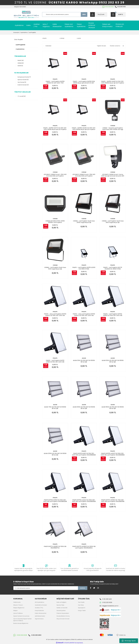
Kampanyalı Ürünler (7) (24, 77)
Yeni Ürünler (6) (22, 82)
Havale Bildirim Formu (63, 616)
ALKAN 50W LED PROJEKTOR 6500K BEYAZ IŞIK (113, 361)
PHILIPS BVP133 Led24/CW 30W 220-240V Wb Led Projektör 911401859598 (84, 501)
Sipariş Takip (60, 605)
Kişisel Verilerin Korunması (21, 616)
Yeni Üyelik (81, 602)
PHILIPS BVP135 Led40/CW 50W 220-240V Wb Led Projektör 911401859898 (113, 454)
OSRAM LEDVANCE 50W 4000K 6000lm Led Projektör (55, 222)
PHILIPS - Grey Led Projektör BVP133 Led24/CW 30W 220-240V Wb (55, 315)
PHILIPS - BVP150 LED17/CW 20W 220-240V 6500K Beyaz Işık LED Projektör (55, 129)
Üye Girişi (81, 605)
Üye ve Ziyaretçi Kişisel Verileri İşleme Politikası (23, 620)
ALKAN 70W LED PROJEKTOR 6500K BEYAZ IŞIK (55, 408)
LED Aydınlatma (40, 602)
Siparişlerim (82, 608)
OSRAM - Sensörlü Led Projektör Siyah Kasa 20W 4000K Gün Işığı (113, 129)
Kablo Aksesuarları (41, 613)
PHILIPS (55, 79)
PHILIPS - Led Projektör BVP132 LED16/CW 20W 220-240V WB (113, 315)
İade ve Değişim (61, 602)
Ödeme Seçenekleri (63, 613)
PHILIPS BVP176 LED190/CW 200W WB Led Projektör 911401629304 (84, 547)
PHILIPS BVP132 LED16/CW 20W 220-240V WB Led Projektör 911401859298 (55, 501)
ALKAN (84, 358)
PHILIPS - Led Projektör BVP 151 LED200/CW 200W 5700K (113, 268)
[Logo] (26, 14)
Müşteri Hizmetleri (20, 7)
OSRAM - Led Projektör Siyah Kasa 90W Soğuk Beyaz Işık (113, 222)
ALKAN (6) (20, 66)
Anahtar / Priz (39, 608)
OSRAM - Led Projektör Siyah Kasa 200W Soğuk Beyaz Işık (84, 222)
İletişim (15, 611)
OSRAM (113, 126)
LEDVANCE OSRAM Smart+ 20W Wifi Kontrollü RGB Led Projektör (55, 175)
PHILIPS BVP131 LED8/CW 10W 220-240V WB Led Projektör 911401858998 (84, 454)
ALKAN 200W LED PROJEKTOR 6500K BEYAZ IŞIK (55, 454)
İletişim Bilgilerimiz (19, 608)
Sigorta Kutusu (39, 619)
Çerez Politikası (18, 613)
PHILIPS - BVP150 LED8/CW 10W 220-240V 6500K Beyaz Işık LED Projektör (113, 82)
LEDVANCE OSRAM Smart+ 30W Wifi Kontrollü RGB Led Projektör (84, 175)
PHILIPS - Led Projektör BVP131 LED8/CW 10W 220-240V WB (55, 361)
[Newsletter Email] (46, 588)
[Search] (65, 14)
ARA (84, 14)
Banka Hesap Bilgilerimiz (21, 623)
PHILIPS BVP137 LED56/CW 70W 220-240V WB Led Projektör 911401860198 (113, 501)
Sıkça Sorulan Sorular (63, 619)
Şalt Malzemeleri (40, 616)
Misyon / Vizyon (18, 605)
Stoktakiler (48, 46)
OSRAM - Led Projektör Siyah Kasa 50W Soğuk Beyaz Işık (55, 268)
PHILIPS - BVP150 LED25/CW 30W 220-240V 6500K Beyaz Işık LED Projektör (84, 129)
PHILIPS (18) (21, 60)
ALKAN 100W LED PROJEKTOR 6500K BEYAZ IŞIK (84, 408)
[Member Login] (99, 14)
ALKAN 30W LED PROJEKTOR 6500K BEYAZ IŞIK (84, 361)
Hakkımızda (17, 602)
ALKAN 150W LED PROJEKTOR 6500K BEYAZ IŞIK (113, 408)
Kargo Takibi (82, 611)
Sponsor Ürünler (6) (23, 80)
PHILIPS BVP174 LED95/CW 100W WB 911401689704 (55, 547)
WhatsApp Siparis (129, 641)
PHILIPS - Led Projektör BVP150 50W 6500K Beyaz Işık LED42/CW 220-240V (84, 82)
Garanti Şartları (61, 611)
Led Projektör (32, 32)
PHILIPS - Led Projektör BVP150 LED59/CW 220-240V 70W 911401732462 (55, 82)
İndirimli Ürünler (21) (23, 85)
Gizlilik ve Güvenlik (62, 608)
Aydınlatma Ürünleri (41, 605)
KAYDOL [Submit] (83, 588)
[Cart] (118, 14)
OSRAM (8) (21, 63)
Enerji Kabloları (39, 611)
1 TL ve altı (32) (22, 96)
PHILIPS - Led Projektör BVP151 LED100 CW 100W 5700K (84, 268)
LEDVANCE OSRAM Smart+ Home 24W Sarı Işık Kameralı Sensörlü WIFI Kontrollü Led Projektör (113, 175)
